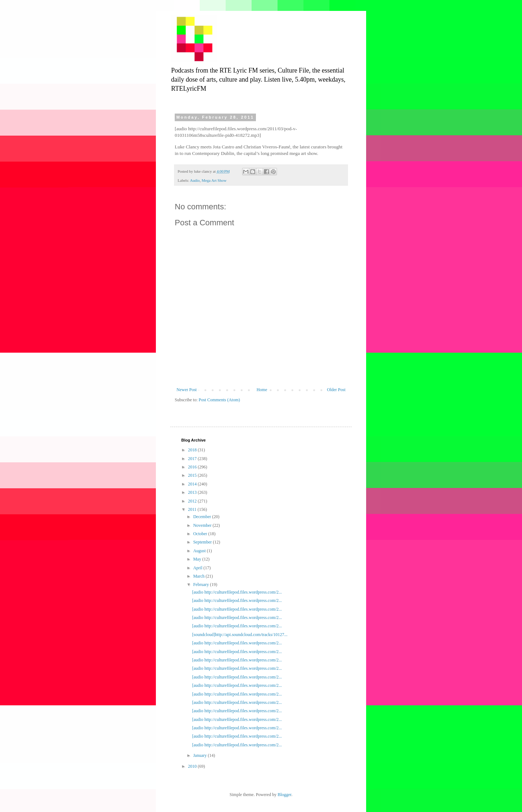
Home (262, 390)
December (203, 517)
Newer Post (187, 390)
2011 (193, 509)
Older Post (336, 390)
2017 (193, 459)
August (200, 551)
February (202, 585)
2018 (193, 450)
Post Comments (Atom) (219, 400)
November (203, 525)
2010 (193, 766)
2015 (193, 475)
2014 (193, 484)
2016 (193, 467)
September (203, 542)
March (199, 576)
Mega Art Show (214, 180)
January (200, 755)
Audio (195, 180)
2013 (193, 492)
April (198, 568)
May (198, 559)
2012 (193, 501)
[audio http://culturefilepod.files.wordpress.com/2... (237, 592)
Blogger (285, 795)
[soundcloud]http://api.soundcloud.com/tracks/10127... (240, 635)
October (201, 534)
